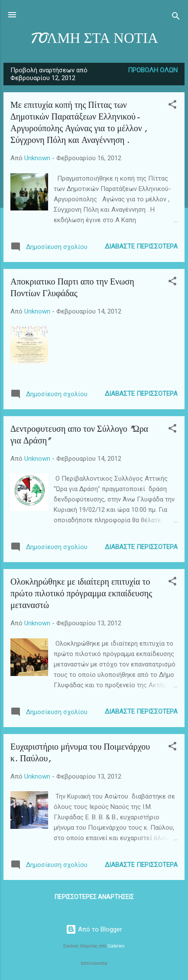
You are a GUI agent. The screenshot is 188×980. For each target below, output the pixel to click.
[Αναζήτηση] (176, 18)
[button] (172, 106)
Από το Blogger (94, 929)
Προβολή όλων (153, 70)
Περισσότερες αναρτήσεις (94, 897)
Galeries (116, 946)
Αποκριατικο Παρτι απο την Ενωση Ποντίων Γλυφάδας (72, 288)
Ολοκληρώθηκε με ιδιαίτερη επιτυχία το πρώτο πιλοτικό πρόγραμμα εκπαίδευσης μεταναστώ (81, 593)
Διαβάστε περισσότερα (141, 246)
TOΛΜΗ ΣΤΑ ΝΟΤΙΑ (94, 38)
